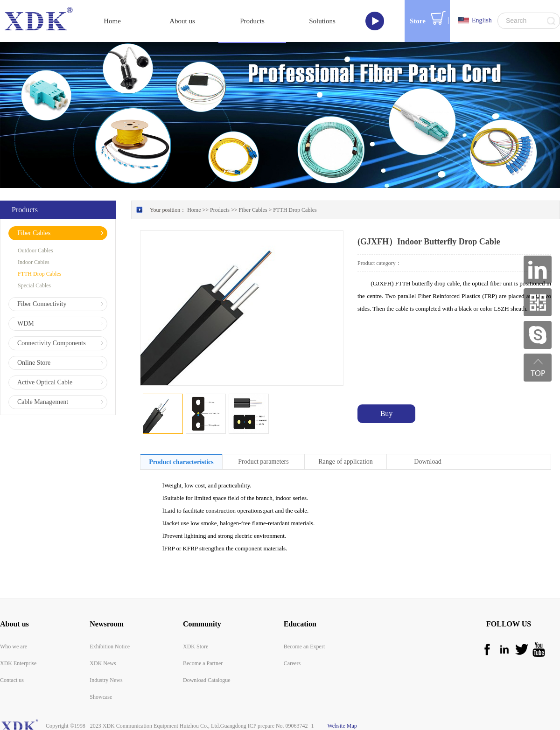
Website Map (341, 726)
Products (220, 210)
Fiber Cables (253, 210)
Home (112, 21)
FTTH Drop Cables (295, 210)
